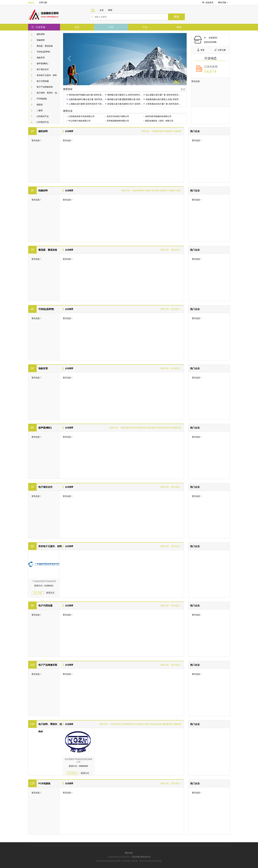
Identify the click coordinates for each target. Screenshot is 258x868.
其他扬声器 (176, 428)
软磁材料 (169, 131)
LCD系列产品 (43, 122)
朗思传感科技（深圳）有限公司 (159, 121)
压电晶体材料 (156, 724)
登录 (201, 50)
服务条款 (129, 853)
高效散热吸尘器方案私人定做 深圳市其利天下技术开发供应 (171, 99)
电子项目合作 (43, 69)
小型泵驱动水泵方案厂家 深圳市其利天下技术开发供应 (169, 104)
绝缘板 (172, 191)
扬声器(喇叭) (42, 64)
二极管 (40, 111)
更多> (184, 89)
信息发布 (209, 3)
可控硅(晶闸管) (43, 52)
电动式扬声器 (139, 428)
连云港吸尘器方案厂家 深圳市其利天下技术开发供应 (168, 95)
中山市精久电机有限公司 (79, 121)
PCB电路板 (42, 99)
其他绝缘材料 (138, 191)
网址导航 (223, 3)
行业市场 (40, 27)
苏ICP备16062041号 (141, 857)
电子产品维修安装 (45, 87)
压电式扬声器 (152, 428)
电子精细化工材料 (141, 724)
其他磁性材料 (158, 131)
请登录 (31, 3)
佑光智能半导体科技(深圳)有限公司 (79, 761)
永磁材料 (177, 131)
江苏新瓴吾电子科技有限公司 (81, 116)
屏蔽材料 (177, 724)
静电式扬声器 (165, 428)
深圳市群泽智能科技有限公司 (158, 116)
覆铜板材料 (168, 724)
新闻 (179, 27)
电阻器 (40, 105)
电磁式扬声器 (127, 428)
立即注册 (43, 3)
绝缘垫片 (164, 191)
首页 (77, 27)
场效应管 (41, 58)
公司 (111, 27)
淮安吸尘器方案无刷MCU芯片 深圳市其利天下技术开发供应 (133, 104)
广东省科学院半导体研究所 (44, 581)
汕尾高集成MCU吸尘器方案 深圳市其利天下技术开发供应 (94, 99)
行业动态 (211, 58)
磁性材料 (41, 34)
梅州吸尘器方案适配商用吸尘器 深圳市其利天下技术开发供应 (134, 99)
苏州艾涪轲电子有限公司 (118, 116)
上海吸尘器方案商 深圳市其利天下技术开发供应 (89, 104)
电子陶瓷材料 (127, 724)
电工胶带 (155, 191)
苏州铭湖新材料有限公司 (118, 121)
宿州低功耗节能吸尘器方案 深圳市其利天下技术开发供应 (93, 95)
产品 (145, 27)
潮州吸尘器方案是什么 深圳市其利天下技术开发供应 (130, 95)
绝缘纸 (148, 191)
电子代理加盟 (43, 81)
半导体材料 (115, 724)
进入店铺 (38, 593)
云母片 (178, 191)
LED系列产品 (43, 116)
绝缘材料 (41, 40)
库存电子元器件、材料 (47, 75)
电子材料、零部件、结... (48, 93)
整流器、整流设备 (45, 46)
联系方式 (50, 593)
